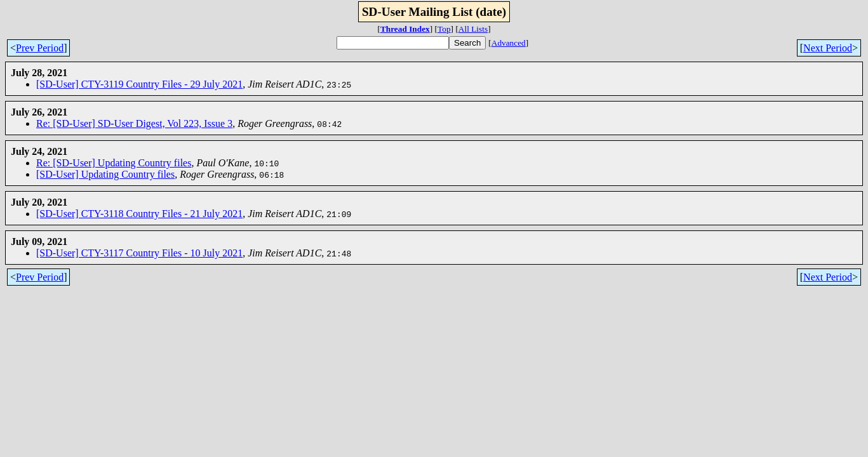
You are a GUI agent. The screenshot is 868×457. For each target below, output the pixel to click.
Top (444, 29)
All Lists (473, 29)
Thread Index (405, 29)
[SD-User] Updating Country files (105, 174)
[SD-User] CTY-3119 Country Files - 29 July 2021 (139, 84)
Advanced (509, 43)
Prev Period (40, 48)
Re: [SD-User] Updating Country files (114, 163)
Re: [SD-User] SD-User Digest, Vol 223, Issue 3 (134, 123)
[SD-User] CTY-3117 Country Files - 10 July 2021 (139, 253)
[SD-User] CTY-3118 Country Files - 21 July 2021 (139, 214)
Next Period (828, 48)
